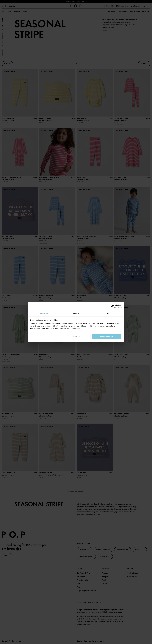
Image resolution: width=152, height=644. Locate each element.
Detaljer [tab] (76, 313)
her (95, 326)
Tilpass (76, 337)
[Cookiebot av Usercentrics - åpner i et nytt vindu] (112, 306)
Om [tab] (108, 313)
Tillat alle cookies (107, 337)
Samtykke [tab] (44, 313)
